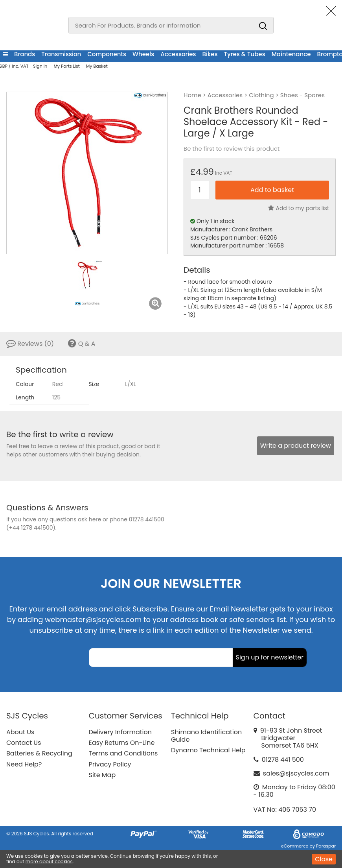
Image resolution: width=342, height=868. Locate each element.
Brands (25, 54)
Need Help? (24, 764)
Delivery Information (120, 732)
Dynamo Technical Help (208, 750)
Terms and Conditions (123, 753)
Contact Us (24, 743)
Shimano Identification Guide (206, 736)
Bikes (210, 54)
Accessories (178, 54)
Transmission (61, 54)
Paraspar (326, 846)
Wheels (143, 54)
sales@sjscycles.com (296, 773)
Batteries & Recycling (39, 753)
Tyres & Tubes (245, 54)
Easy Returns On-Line (122, 743)
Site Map (102, 775)
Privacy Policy (110, 764)
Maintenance (291, 54)
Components (107, 54)
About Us (20, 732)
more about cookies (49, 862)
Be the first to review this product (232, 149)
